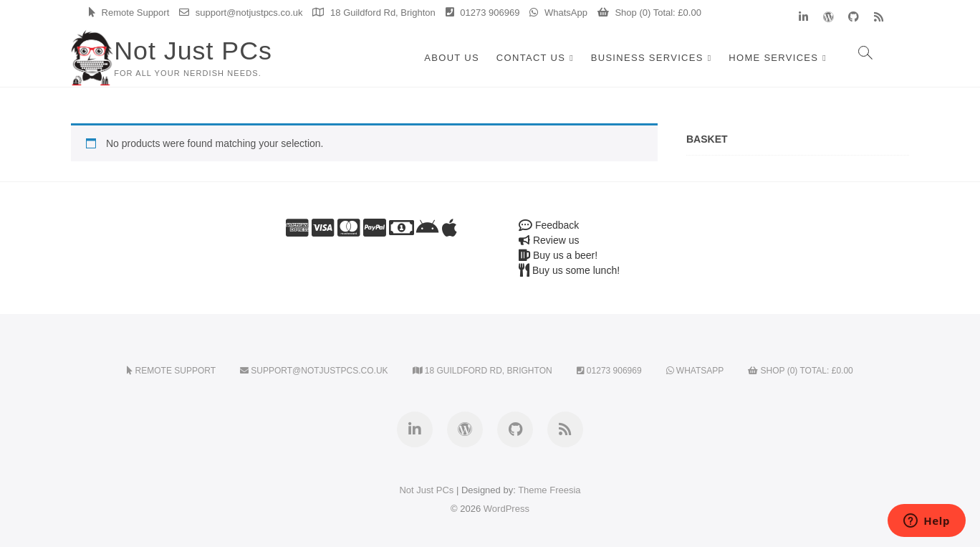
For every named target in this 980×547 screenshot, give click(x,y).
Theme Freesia (549, 490)
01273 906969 (483, 13)
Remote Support (129, 13)
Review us (549, 240)
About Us (452, 58)
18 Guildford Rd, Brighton (374, 13)
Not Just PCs (193, 51)
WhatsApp (558, 13)
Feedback (549, 225)
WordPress (506, 509)
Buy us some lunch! (569, 270)
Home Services (773, 58)
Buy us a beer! (558, 255)
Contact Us (531, 58)
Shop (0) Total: (649, 13)
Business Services (647, 58)
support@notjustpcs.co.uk (241, 13)
